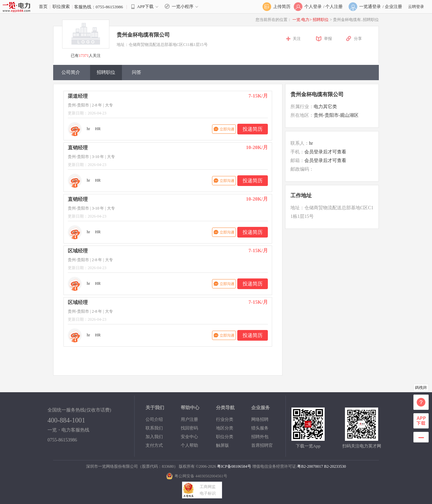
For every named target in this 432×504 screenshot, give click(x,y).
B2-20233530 (335, 466)
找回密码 (189, 428)
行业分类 (225, 419)
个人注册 (334, 6)
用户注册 (189, 419)
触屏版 (222, 445)
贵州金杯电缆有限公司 (143, 35)
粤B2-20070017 (310, 466)
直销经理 (78, 148)
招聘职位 (321, 20)
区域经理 (78, 251)
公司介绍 (154, 419)
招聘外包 (260, 437)
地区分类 (225, 428)
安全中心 (189, 437)
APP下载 (145, 6)
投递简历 (253, 129)
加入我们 (154, 437)
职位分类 (225, 437)
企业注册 (393, 6)
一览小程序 (182, 6)
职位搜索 (61, 6)
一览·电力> (302, 20)
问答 (137, 72)
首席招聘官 (262, 445)
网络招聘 (260, 419)
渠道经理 (78, 96)
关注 (297, 39)
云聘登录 (416, 7)
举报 (328, 39)
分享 (358, 39)
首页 (43, 6)
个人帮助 (189, 445)
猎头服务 (260, 428)
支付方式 (154, 445)
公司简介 (71, 72)
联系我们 (154, 428)
